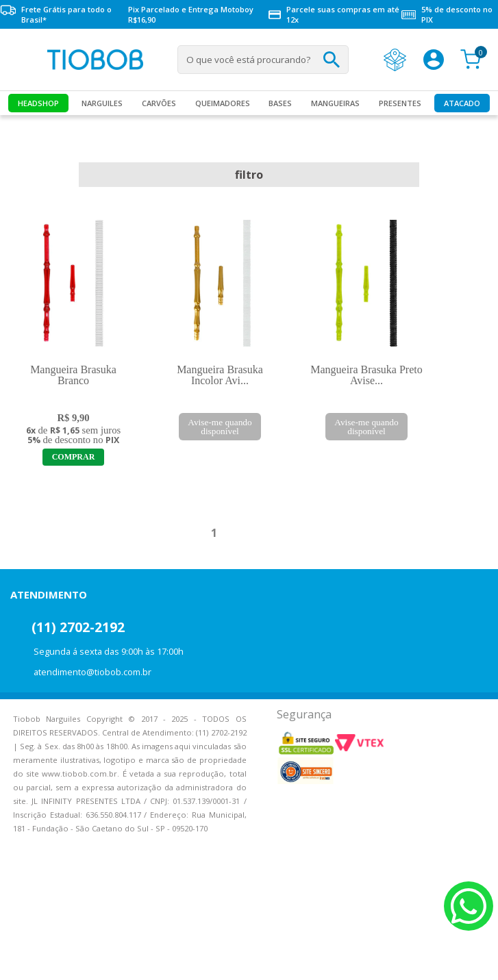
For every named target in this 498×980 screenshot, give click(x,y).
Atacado (462, 103)
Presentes (400, 103)
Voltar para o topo (21, 958)
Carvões (159, 103)
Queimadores (223, 103)
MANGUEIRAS (335, 103)
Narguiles (102, 103)
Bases (280, 103)
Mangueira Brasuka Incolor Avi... (220, 375)
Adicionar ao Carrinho (73, 457)
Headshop (38, 103)
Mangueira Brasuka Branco (73, 375)
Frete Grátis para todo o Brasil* (56, 14)
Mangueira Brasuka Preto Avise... (366, 375)
